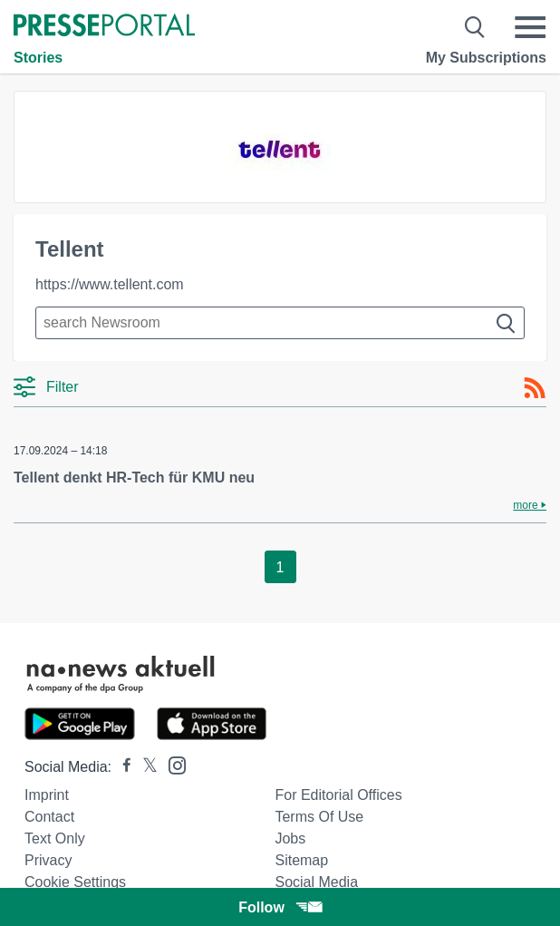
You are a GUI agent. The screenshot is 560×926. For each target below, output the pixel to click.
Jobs (290, 838)
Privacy (48, 860)
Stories (38, 58)
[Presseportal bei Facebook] (121, 767)
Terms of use (319, 817)
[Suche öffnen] (475, 27)
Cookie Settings (75, 882)
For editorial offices (338, 795)
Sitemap (301, 860)
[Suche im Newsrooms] (280, 323)
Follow (280, 907)
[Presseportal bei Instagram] (172, 764)
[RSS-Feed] (535, 388)
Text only (55, 838)
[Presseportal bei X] (145, 767)
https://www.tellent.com (110, 284)
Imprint (47, 795)
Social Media (316, 882)
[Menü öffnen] (530, 27)
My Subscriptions (486, 58)
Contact (49, 817)
